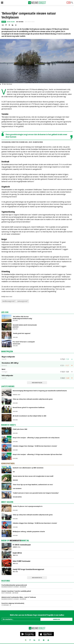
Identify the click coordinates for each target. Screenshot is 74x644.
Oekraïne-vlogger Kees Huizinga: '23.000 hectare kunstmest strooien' (35, 446)
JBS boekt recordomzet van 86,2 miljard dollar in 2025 (29, 416)
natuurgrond (22, 301)
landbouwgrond (8, 301)
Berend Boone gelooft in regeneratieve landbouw (29, 407)
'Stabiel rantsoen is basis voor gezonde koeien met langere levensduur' (36, 493)
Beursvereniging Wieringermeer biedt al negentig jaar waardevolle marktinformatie (40, 391)
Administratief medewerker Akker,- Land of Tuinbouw (19, 597)
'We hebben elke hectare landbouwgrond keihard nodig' (23, 317)
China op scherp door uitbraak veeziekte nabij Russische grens (33, 399)
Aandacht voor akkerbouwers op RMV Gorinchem (28, 468)
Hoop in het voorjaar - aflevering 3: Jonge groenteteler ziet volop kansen (36, 438)
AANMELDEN (56, 619)
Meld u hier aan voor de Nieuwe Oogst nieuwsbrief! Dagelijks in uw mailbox (37, 615)
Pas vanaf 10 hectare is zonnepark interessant (24, 343)
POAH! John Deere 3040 (20, 429)
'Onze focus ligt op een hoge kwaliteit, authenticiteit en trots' (33, 484)
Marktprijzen (7, 351)
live (69, 3)
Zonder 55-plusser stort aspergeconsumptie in (28, 506)
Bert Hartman (20, 22)
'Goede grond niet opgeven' (22, 333)
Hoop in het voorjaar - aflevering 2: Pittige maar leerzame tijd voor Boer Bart (37, 454)
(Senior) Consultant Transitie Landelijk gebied (16, 591)
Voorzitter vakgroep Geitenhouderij (13, 603)
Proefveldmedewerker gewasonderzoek (14, 585)
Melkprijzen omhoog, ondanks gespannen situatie (29, 531)
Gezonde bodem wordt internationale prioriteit (25, 326)
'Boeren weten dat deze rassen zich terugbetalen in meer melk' (33, 476)
